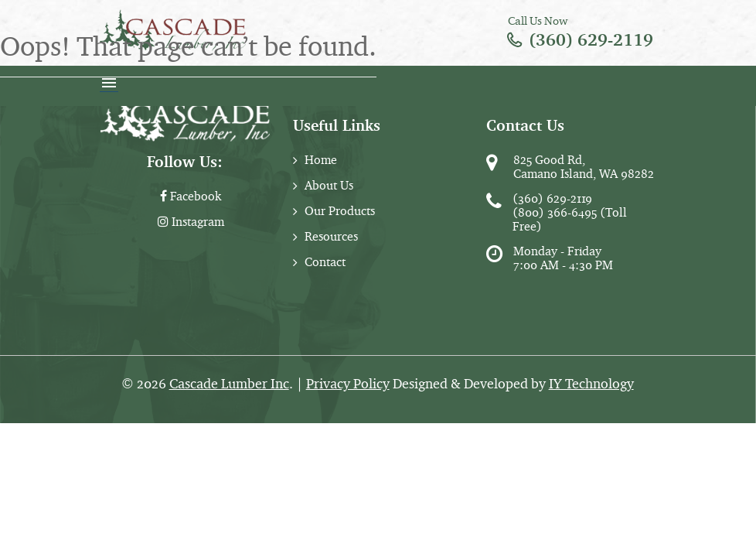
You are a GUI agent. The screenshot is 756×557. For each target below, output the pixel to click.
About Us (329, 185)
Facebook (191, 196)
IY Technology (591, 384)
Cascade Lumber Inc (229, 384)
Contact (325, 262)
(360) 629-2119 (591, 40)
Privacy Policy (348, 384)
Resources (331, 236)
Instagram (191, 222)
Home (321, 160)
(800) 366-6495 (555, 212)
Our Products (340, 211)
